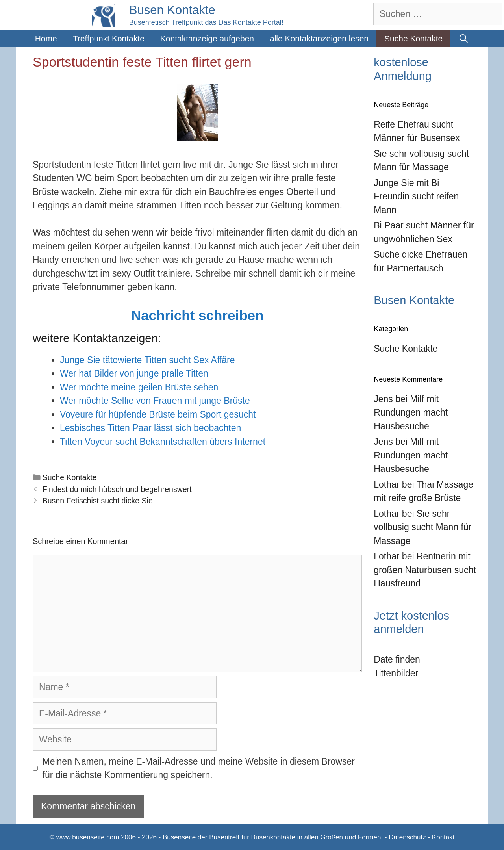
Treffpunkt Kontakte (109, 38)
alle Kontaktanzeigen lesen (319, 38)
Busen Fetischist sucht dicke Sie (98, 501)
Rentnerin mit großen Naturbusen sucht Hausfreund (425, 570)
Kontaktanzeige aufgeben (207, 38)
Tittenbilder (396, 673)
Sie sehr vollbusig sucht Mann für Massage (422, 527)
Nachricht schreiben (197, 315)
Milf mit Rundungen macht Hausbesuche (411, 413)
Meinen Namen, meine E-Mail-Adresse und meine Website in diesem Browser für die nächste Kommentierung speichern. (199, 768)
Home (46, 38)
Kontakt (443, 837)
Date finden (397, 659)
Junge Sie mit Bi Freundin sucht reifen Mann (416, 196)
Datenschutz (407, 837)
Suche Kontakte (413, 38)
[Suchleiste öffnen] (464, 38)
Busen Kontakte (172, 10)
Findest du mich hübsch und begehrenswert (117, 489)
